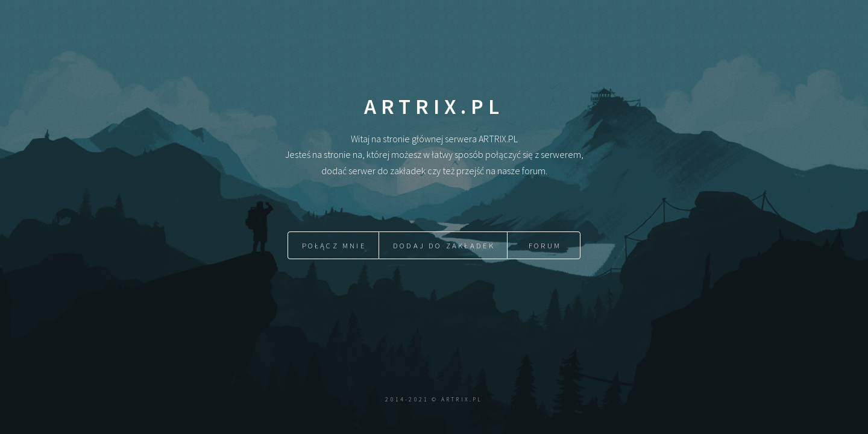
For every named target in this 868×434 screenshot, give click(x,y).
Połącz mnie (334, 245)
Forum (545, 245)
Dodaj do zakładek (444, 245)
